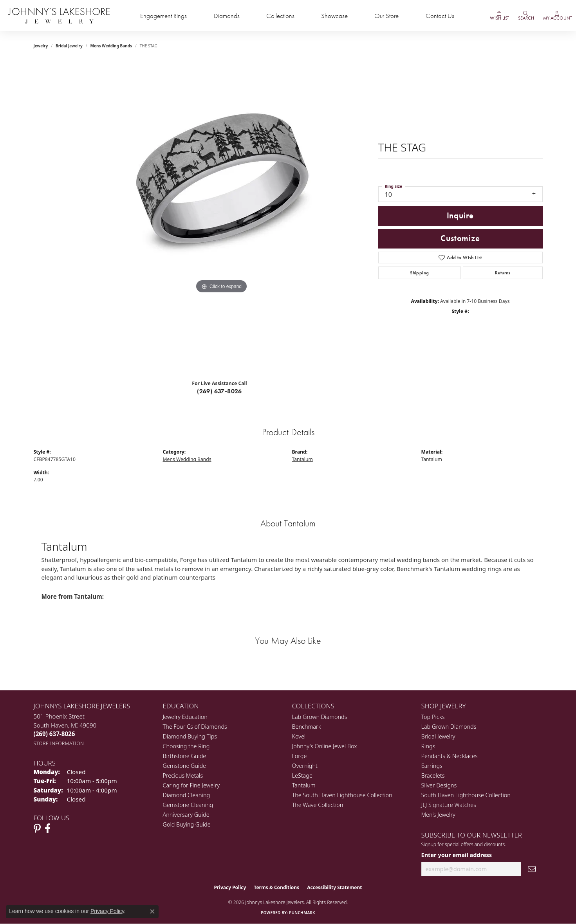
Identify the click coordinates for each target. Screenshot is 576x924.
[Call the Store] (54, 734)
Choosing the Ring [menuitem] (186, 746)
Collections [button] (280, 16)
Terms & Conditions (276, 887)
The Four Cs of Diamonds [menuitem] (195, 727)
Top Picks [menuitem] (433, 717)
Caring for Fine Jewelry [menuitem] (191, 785)
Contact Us (440, 16)
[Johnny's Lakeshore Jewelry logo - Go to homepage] (59, 16)
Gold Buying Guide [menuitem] (187, 824)
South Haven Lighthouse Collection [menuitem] (466, 795)
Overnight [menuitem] (305, 766)
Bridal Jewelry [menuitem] (438, 736)
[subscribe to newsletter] (532, 869)
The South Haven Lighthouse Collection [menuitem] (342, 795)
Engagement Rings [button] (163, 16)
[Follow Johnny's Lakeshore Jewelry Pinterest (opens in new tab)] (37, 829)
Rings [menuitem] (428, 746)
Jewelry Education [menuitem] (185, 717)
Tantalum (302, 459)
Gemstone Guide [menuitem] (184, 766)
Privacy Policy (230, 887)
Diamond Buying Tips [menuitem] (190, 736)
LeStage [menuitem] (302, 775)
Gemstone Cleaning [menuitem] (188, 805)
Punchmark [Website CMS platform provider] (302, 913)
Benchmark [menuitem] (307, 727)
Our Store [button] (386, 16)
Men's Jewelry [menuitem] (438, 815)
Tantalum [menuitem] (304, 785)
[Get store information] (59, 743)
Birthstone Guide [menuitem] (185, 756)
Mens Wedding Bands (111, 46)
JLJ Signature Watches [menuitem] (449, 805)
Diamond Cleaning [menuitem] (187, 795)
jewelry (41, 46)
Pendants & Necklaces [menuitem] (450, 756)
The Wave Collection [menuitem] (318, 805)
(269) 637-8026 (219, 391)
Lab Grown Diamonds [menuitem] (320, 717)
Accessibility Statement (334, 887)
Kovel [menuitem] (299, 736)
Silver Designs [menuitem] (439, 785)
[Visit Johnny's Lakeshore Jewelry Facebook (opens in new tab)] (48, 829)
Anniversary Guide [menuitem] (186, 815)
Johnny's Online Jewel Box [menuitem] (325, 746)
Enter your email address (457, 855)
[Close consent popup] (152, 911)
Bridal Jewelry (69, 46)
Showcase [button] (334, 16)
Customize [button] (460, 238)
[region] (222, 217)
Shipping (419, 273)
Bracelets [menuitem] (433, 775)
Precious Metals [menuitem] (183, 775)
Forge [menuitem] (300, 756)
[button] (525, 16)
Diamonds (227, 16)
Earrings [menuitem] (432, 766)
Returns (503, 273)
